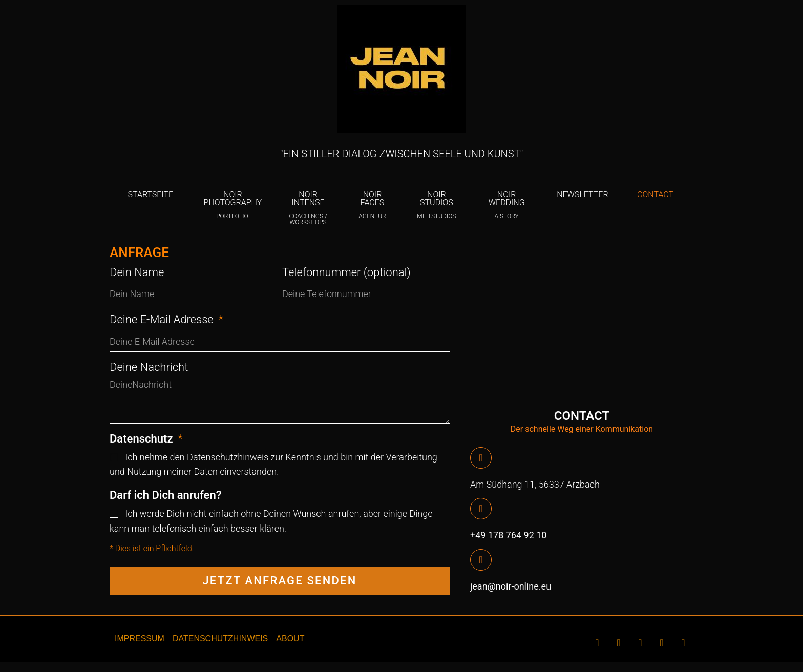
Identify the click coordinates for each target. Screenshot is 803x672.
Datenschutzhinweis (229, 457)
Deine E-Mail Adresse (163, 319)
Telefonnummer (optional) (346, 272)
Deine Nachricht (149, 367)
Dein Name (137, 272)
